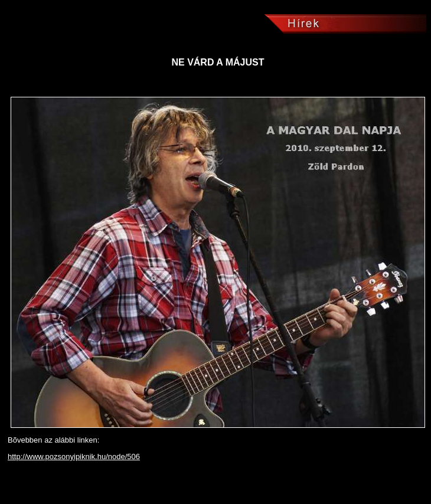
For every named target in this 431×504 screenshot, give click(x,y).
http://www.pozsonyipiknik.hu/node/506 (74, 456)
